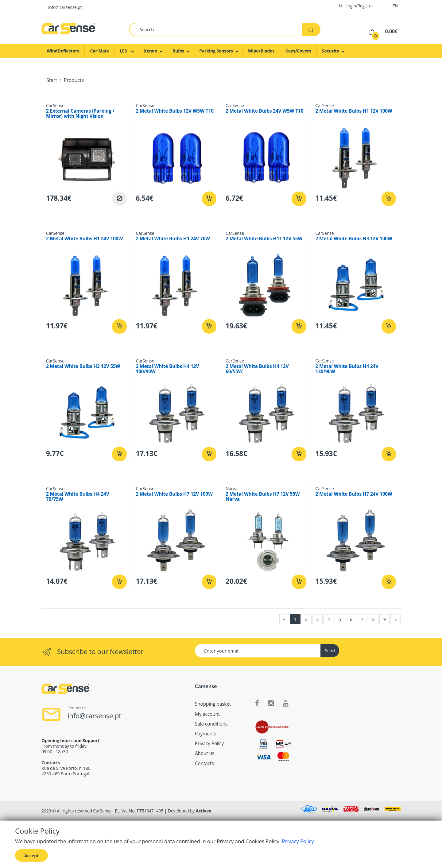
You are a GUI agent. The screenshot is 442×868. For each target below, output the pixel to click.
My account (207, 714)
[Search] (216, 29)
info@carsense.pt (65, 7)
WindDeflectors (63, 51)
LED (124, 51)
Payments (206, 734)
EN (395, 6)
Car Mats (99, 51)
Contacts (204, 763)
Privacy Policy (209, 744)
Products (74, 80)
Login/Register (356, 6)
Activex (204, 811)
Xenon (150, 51)
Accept (31, 855)
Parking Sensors (216, 51)
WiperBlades (261, 51)
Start (52, 80)
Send (330, 651)
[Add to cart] (209, 199)
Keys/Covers (298, 51)
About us (205, 753)
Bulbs (178, 51)
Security (331, 51)
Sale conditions (211, 724)
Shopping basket (213, 704)
